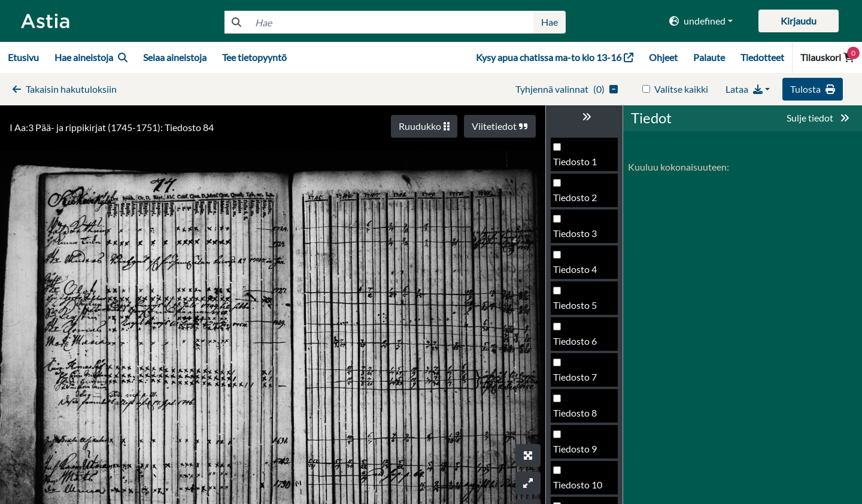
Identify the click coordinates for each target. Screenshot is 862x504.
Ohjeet (663, 57)
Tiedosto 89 (578, 488)
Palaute (709, 57)
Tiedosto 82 (578, 237)
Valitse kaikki (681, 89)
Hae (550, 22)
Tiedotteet (762, 57)
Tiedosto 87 (578, 416)
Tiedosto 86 (578, 380)
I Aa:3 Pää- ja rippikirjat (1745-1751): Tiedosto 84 (112, 127)
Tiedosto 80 (578, 165)
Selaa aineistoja (175, 57)
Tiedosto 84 (578, 309)
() (567, 89)
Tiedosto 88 (578, 452)
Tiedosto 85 (578, 344)
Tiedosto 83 (578, 273)
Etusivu (23, 57)
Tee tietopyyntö (254, 57)
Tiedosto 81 (578, 201)
